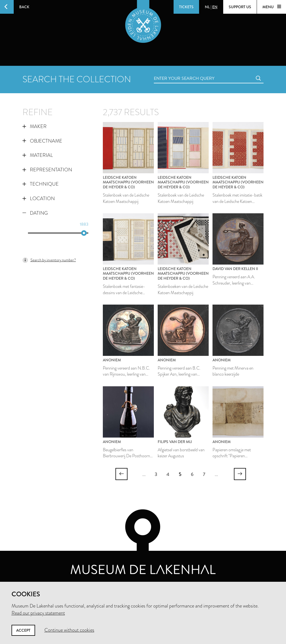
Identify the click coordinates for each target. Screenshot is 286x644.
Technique (41, 184)
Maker (35, 126)
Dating (35, 213)
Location (39, 198)
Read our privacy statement (38, 613)
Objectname (42, 141)
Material (38, 155)
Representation (47, 170)
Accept (23, 630)
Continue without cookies (69, 630)
